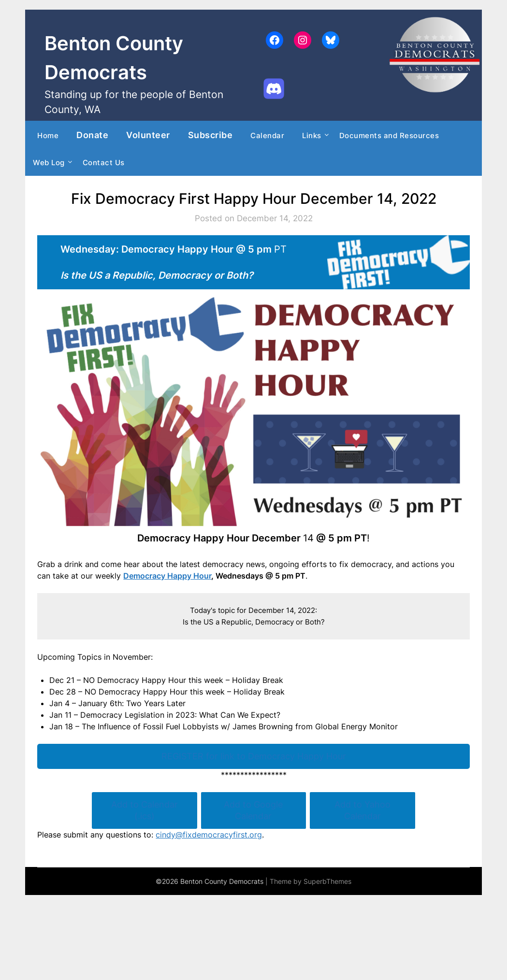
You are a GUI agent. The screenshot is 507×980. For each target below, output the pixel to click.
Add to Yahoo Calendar (362, 810)
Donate (92, 135)
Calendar (267, 135)
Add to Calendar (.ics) (145, 810)
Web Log (49, 163)
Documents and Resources (389, 135)
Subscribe (210, 135)
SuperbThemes (327, 881)
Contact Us (104, 163)
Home (48, 135)
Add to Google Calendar (253, 810)
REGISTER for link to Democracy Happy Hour (254, 756)
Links (312, 135)
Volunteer (148, 135)
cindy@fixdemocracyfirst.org (209, 835)
